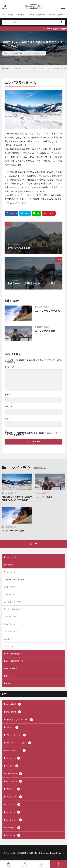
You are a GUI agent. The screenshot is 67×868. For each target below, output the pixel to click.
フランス (10, 646)
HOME (8, 68)
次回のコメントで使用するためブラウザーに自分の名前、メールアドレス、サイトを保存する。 (33, 434)
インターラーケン (14, 602)
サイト (7, 419)
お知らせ (12, 727)
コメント (9, 367)
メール (8, 407)
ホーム (8, 864)
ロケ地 (18, 68)
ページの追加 (14, 781)
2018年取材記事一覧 (57, 15)
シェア (25, 864)
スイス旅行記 (8, 15)
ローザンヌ (11, 587)
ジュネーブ (11, 572)
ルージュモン (12, 631)
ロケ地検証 (13, 828)
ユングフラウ (27, 53)
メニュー (42, 864)
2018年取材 (14, 704)
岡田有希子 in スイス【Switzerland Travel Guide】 (41, 853)
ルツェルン (11, 624)
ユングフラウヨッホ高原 (47, 311)
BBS (8, 683)
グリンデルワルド (14, 609)
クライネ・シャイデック (16, 579)
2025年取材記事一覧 (37, 15)
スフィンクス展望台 (45, 331)
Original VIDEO (12, 668)
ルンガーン (11, 639)
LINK (8, 676)
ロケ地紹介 (21, 15)
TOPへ (59, 864)
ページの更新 (14, 774)
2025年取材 (14, 712)
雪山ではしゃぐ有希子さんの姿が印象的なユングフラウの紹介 (17, 498)
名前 (7, 395)
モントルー (11, 594)
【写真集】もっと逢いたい (20, 720)
